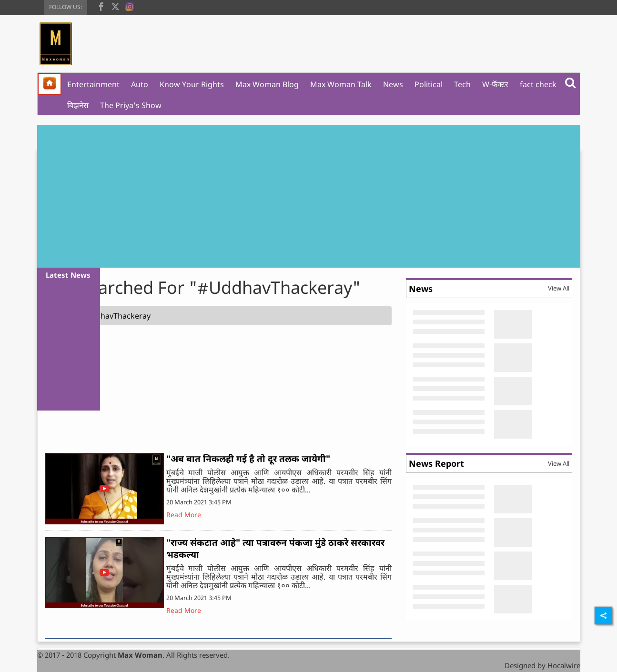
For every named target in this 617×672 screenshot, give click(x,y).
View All (559, 288)
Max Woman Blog (267, 84)
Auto (140, 84)
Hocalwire (564, 665)
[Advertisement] (309, 196)
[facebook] (101, 6)
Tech (462, 84)
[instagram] (130, 6)
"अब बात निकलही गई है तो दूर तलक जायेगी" (248, 459)
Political (429, 84)
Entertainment (93, 84)
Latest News (68, 275)
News (393, 84)
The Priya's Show (131, 105)
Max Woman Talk (341, 84)
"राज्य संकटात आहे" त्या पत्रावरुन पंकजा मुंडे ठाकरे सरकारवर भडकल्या (275, 548)
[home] (50, 84)
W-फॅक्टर (495, 84)
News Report (436, 463)
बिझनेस (78, 105)
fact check (538, 84)
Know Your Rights (192, 84)
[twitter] (115, 6)
